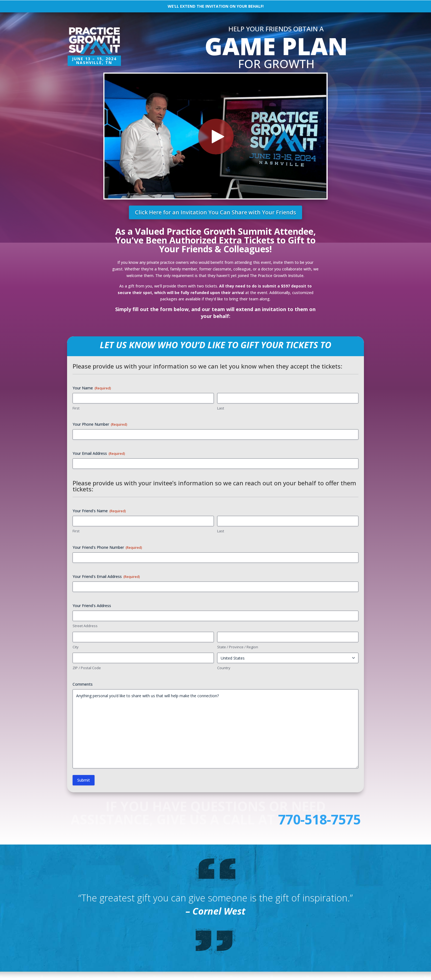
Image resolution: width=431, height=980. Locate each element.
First (76, 408)
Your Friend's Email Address (106, 576)
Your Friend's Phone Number (107, 547)
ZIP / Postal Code (87, 668)
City (76, 647)
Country (224, 668)
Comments (83, 684)
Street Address (85, 626)
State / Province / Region (238, 647)
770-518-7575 (319, 819)
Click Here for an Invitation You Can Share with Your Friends (215, 212)
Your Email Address (99, 453)
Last (221, 408)
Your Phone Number (100, 424)
